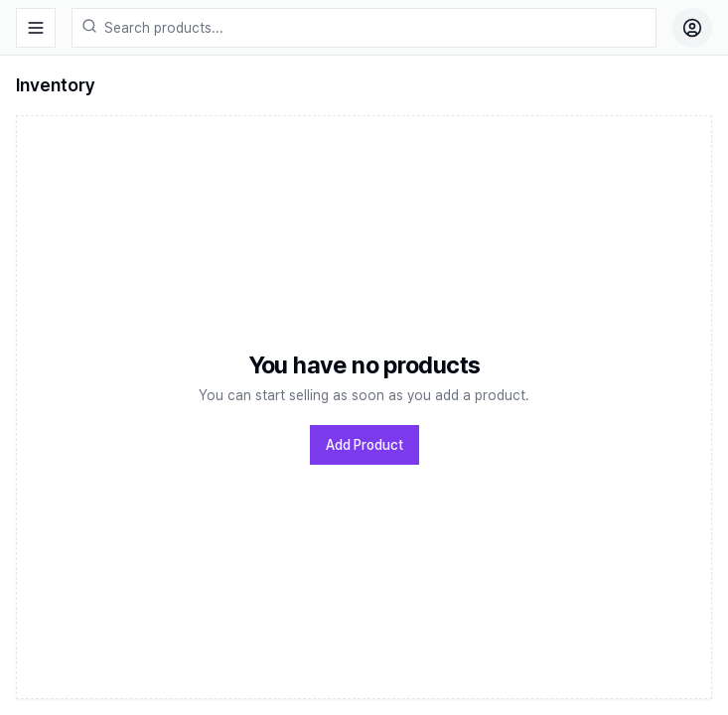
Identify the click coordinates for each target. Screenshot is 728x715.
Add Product (364, 445)
